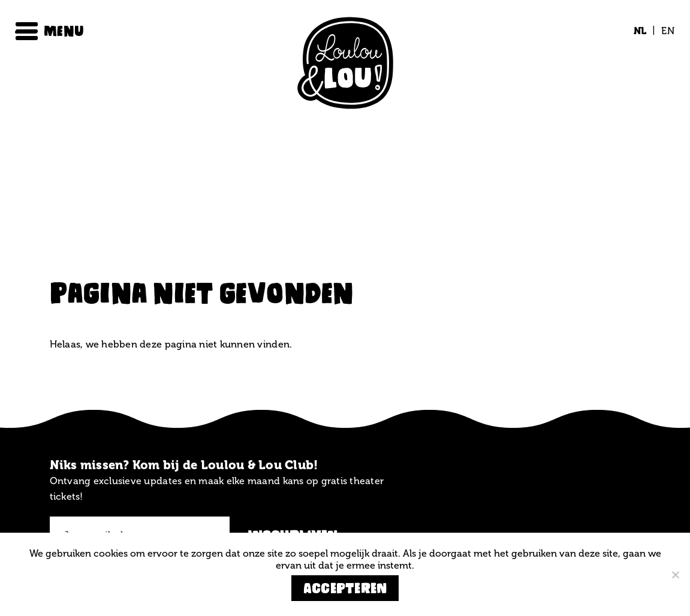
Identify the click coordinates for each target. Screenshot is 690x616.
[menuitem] (640, 31)
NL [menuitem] (640, 31)
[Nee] (675, 575)
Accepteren (345, 588)
